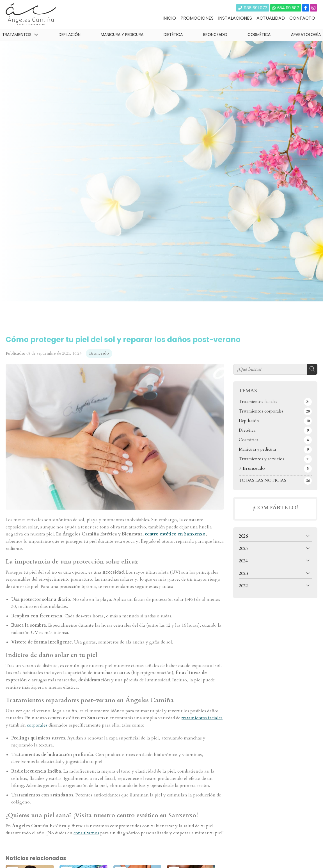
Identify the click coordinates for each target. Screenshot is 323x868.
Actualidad (271, 18)
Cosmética (259, 35)
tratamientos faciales (202, 718)
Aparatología (306, 35)
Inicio (169, 18)
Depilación (70, 35)
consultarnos (86, 833)
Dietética (173, 35)
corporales (37, 725)
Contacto (302, 18)
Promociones (197, 18)
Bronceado (215, 35)
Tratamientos (17, 35)
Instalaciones (235, 18)
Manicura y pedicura (122, 35)
